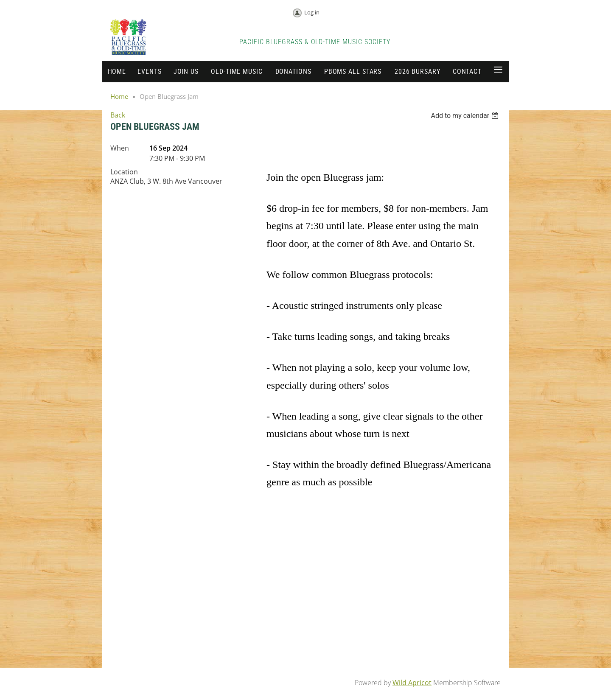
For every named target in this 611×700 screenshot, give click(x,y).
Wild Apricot (412, 683)
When (120, 148)
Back (118, 115)
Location (124, 172)
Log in (312, 12)
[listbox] (466, 116)
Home (119, 96)
